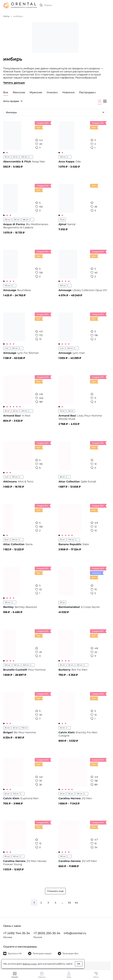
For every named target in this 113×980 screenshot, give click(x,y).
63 (70, 903)
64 (77, 903)
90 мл (7, 856)
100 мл (24, 157)
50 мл (15, 157)
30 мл (7, 157)
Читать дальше (14, 83)
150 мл (17, 220)
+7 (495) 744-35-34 (17, 933)
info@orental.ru (75, 933)
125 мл (71, 411)
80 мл (62, 477)
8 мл (7, 540)
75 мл (62, 220)
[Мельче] (105, 101)
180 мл (26, 220)
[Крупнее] (100, 101)
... (31, 157)
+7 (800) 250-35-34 (47, 933)
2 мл (7, 348)
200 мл (26, 665)
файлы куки (30, 964)
